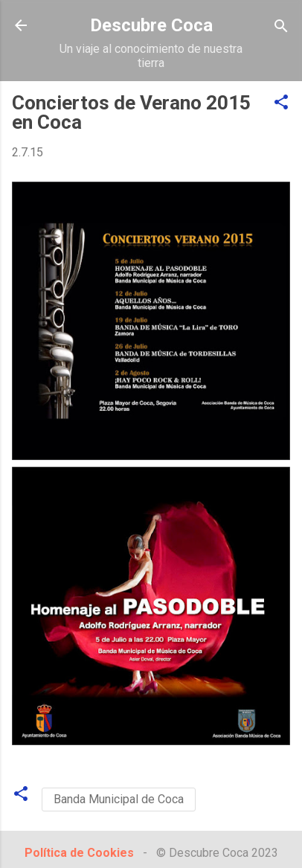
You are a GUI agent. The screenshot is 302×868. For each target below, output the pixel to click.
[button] (281, 103)
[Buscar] (281, 27)
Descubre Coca (151, 25)
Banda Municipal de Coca (119, 799)
